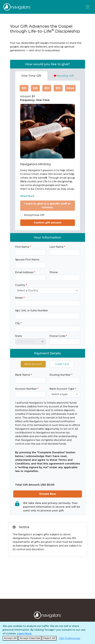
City (18, 323)
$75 (58, 88)
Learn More (24, 634)
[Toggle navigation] (88, 7)
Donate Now (48, 494)
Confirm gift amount (47, 223)
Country (21, 285)
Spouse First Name (27, 260)
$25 (35, 88)
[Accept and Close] (10, 638)
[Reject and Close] (49, 638)
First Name (23, 247)
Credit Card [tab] (62, 364)
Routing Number (61, 375)
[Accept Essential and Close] (30, 638)
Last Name (57, 247)
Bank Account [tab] (33, 364)
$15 (24, 88)
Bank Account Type (63, 389)
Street (20, 298)
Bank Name (23, 375)
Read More (27, 196)
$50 (47, 88)
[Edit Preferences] (70, 638)
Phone (54, 272)
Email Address (25, 272)
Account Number (27, 389)
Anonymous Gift (34, 215)
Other (70, 88)
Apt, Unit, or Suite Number (31, 311)
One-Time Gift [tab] (31, 76)
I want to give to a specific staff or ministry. (47, 206)
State (19, 336)
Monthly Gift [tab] (64, 76)
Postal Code (58, 336)
